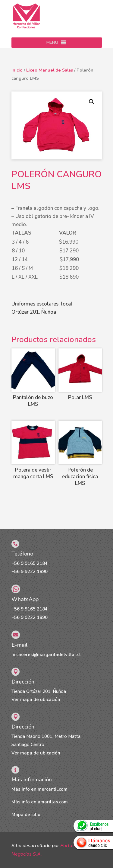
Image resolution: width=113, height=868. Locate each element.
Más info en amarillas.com (40, 802)
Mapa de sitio (26, 815)
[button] (52, 43)
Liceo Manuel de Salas (50, 70)
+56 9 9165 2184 (30, 563)
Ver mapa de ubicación (36, 700)
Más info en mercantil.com (39, 789)
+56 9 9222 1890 (30, 572)
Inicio (17, 70)
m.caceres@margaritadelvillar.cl (46, 655)
